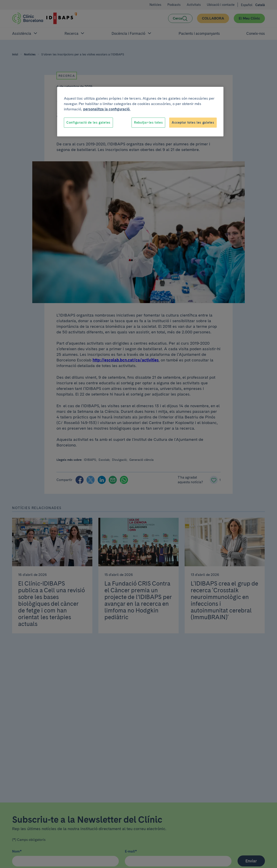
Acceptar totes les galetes (193, 122)
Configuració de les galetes (88, 122)
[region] (140, 112)
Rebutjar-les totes (148, 122)
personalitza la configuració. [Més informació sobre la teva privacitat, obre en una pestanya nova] (107, 109)
